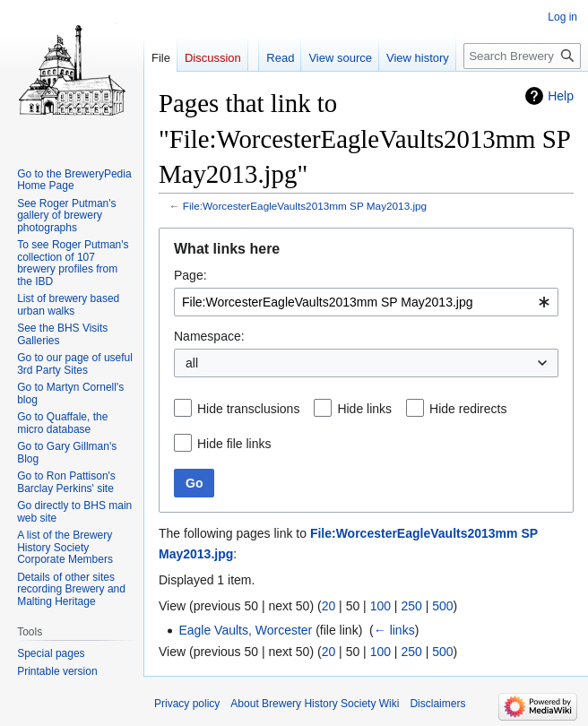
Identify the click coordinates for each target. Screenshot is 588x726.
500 (442, 606)
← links (394, 630)
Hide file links (234, 444)
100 (380, 606)
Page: (190, 275)
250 (411, 606)
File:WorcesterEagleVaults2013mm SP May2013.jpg (305, 206)
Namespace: (209, 336)
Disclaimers (437, 704)
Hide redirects (468, 409)
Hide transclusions (248, 409)
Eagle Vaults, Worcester (245, 630)
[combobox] (366, 302)
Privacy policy (187, 704)
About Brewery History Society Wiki (315, 704)
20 (329, 606)
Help (561, 96)
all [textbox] (192, 363)
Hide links (364, 409)
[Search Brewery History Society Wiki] (522, 56)
